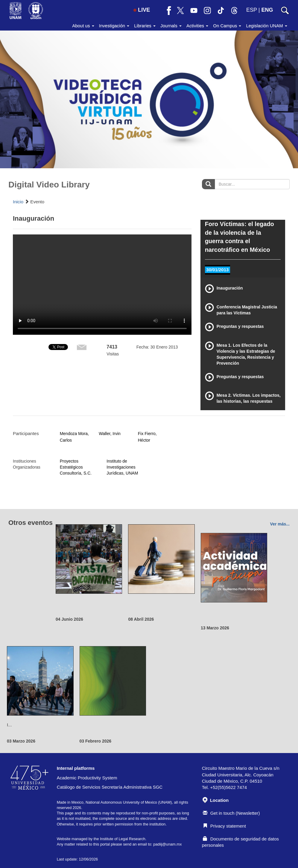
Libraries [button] (145, 26)
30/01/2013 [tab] (217, 270)
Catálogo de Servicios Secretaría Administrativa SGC (110, 787)
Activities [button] (197, 26)
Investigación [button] (114, 26)
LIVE (142, 10)
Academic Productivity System (87, 778)
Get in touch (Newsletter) (231, 813)
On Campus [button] (227, 26)
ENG (267, 10)
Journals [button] (171, 26)
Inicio (18, 202)
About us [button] (83, 26)
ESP (252, 10)
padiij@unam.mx (167, 844)
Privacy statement (224, 826)
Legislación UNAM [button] (267, 26)
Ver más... (280, 524)
